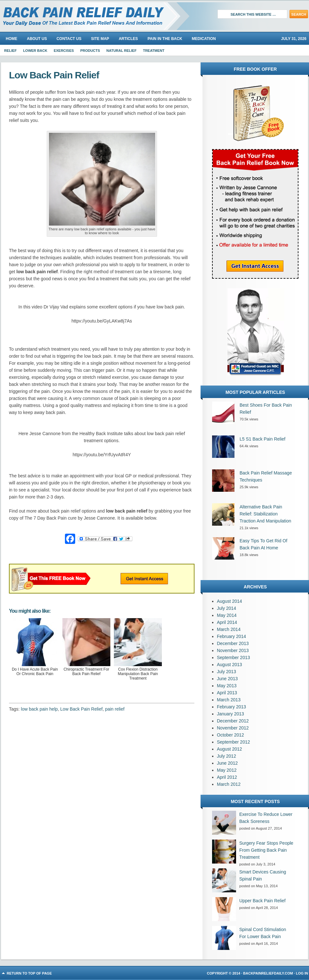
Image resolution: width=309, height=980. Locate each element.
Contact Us (69, 39)
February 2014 (231, 636)
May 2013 (227, 686)
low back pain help (39, 709)
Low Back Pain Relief (81, 709)
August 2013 (230, 665)
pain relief (115, 709)
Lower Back (35, 51)
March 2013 (229, 700)
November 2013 (233, 650)
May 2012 (227, 770)
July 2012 (226, 756)
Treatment (154, 51)
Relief (10, 51)
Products (90, 51)
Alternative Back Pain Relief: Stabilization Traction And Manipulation (265, 514)
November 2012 (233, 728)
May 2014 (227, 615)
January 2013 (230, 714)
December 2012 (233, 721)
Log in (302, 973)
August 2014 (230, 601)
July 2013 (226, 672)
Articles (128, 39)
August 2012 (230, 749)
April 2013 (227, 693)
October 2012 (230, 735)
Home (12, 39)
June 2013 (227, 679)
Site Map (100, 39)
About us (37, 39)
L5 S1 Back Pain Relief (262, 439)
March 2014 (229, 629)
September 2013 (234, 657)
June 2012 (227, 763)
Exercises (64, 51)
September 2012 (234, 742)
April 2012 (227, 777)
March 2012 (229, 784)
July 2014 (226, 608)
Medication (204, 39)
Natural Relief (122, 51)
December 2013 (233, 643)
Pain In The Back (165, 39)
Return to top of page (29, 973)
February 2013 (231, 707)
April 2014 (227, 622)
